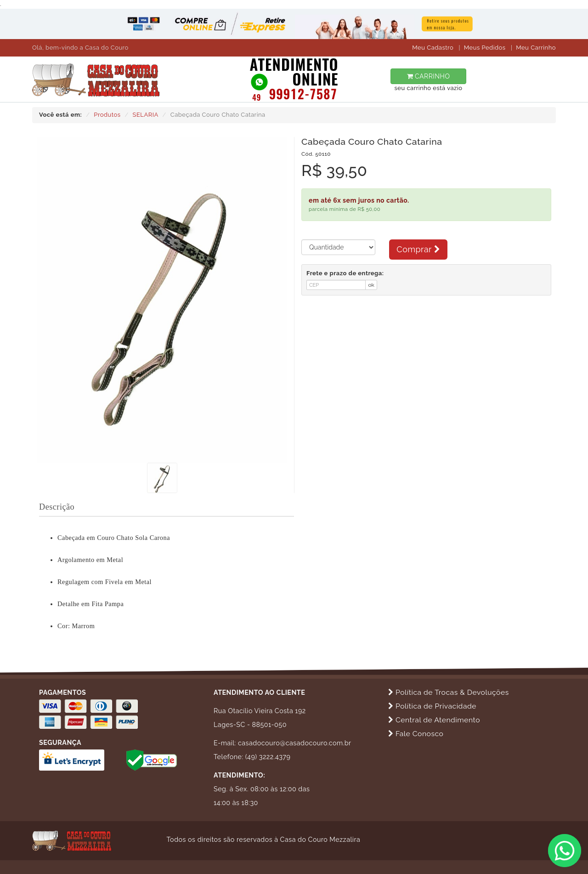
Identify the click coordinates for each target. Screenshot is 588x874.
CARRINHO (429, 76)
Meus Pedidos (485, 48)
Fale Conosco (416, 734)
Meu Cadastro (433, 48)
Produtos (107, 115)
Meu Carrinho (536, 48)
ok (371, 285)
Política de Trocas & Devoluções (449, 692)
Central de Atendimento (434, 720)
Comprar (418, 249)
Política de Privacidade (432, 706)
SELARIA (146, 115)
